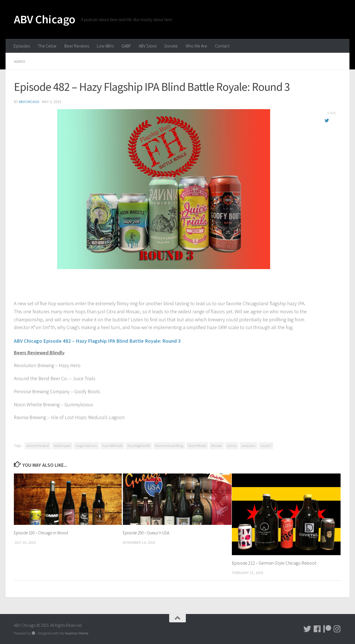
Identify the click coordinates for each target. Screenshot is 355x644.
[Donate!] (327, 628)
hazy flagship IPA (139, 445)
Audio (20, 61)
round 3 (266, 445)
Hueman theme (77, 632)
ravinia (232, 445)
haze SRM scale (112, 445)
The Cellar (47, 46)
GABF (126, 46)
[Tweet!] (307, 628)
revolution (248, 445)
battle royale (62, 445)
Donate (171, 46)
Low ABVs (105, 46)
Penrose (216, 445)
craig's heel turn (86, 445)
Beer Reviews (77, 46)
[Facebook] (317, 628)
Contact (222, 46)
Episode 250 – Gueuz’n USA (148, 532)
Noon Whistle (197, 445)
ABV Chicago (45, 19)
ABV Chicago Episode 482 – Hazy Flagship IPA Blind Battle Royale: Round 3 (115, 340)
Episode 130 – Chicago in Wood (43, 532)
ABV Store (148, 46)
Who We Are (196, 46)
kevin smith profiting (169, 445)
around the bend (38, 445)
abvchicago (30, 101)
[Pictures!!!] (337, 628)
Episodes (22, 46)
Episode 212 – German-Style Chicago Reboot (274, 562)
